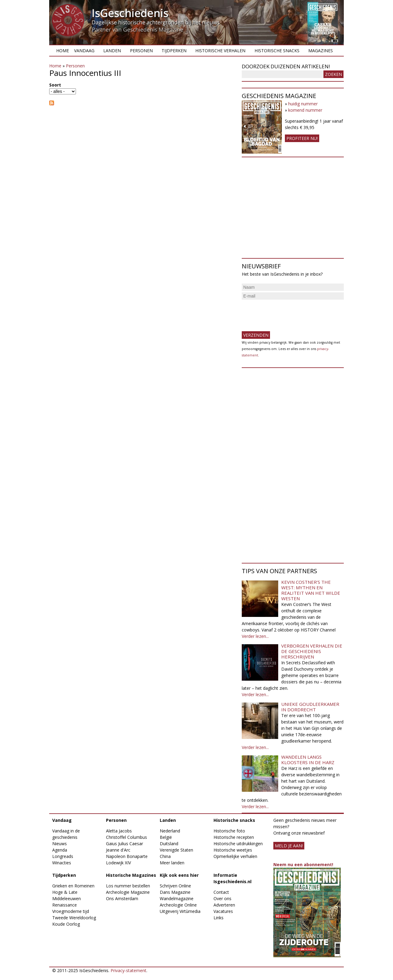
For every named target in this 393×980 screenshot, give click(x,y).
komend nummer (305, 110)
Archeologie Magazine (128, 892)
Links (219, 918)
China (165, 856)
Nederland (170, 831)
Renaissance (65, 905)
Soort (55, 85)
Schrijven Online (175, 886)
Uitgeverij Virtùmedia (180, 911)
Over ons (222, 898)
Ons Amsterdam (122, 898)
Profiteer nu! (302, 138)
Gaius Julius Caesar (125, 844)
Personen (141, 51)
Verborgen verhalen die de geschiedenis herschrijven (312, 651)
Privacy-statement (128, 970)
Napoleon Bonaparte (127, 856)
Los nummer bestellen (128, 886)
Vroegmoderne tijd (71, 911)
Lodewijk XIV (118, 863)
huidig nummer (303, 104)
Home (63, 51)
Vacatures (223, 911)
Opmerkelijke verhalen (235, 856)
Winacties (62, 863)
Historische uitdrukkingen (238, 844)
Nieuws (60, 844)
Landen (112, 51)
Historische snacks (277, 51)
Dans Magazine (175, 892)
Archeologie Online (178, 905)
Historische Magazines (131, 875)
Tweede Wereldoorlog (74, 918)
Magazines (321, 51)
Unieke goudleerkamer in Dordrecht (310, 707)
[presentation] (288, 313)
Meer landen (172, 863)
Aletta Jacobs (119, 831)
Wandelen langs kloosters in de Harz (308, 760)
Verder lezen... (255, 636)
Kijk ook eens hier (179, 875)
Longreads (63, 856)
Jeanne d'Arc (118, 850)
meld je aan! (289, 846)
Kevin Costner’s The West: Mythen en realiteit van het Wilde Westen (311, 590)
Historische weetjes (233, 850)
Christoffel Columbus (126, 837)
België (166, 837)
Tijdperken (174, 51)
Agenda (60, 850)
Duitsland (169, 844)
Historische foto (229, 831)
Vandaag (84, 51)
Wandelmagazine (177, 898)
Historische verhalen (220, 51)
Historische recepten (234, 837)
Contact (221, 892)
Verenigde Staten (176, 850)
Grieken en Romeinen (73, 886)
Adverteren (224, 905)
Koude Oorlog (66, 924)
